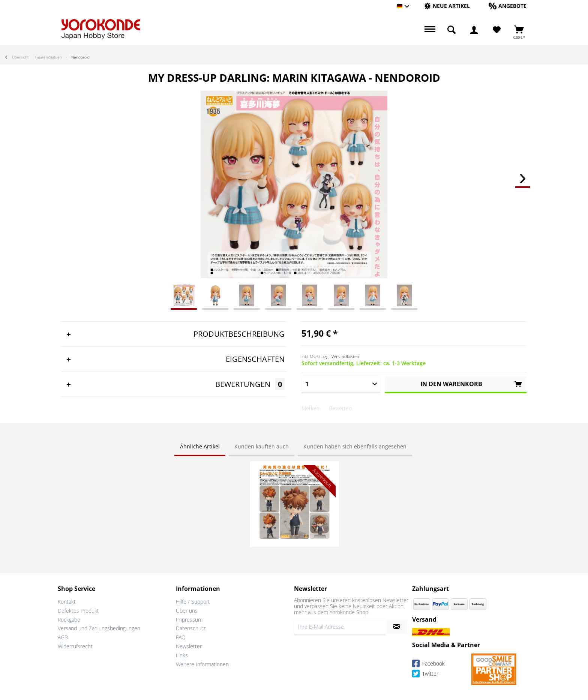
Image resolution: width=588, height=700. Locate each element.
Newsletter (189, 646)
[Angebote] (508, 6)
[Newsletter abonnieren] (397, 627)
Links (182, 655)
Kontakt (67, 602)
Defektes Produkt (78, 611)
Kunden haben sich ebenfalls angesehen (355, 446)
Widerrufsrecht (75, 646)
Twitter (425, 675)
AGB (63, 637)
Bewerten (340, 408)
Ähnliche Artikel (200, 446)
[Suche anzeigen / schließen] (451, 30)
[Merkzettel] (497, 30)
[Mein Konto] (474, 30)
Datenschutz (191, 628)
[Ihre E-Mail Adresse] (340, 627)
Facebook (428, 665)
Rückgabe (69, 620)
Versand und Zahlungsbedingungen (99, 628)
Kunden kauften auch (262, 446)
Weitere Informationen (202, 664)
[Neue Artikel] (447, 6)
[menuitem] (447, 6)
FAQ (181, 637)
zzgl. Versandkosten (341, 356)
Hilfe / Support (193, 602)
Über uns (187, 611)
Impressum (189, 620)
